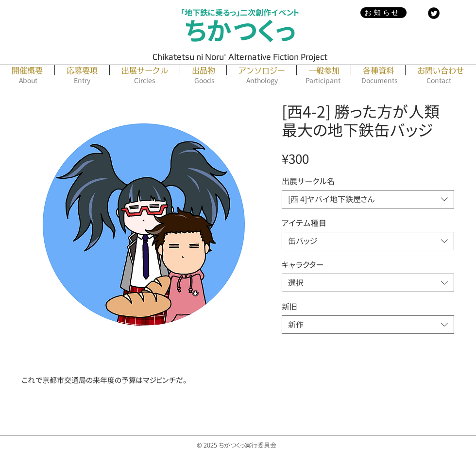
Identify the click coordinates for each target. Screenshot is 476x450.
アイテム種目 (304, 223)
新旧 (289, 307)
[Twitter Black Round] (434, 13)
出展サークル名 (308, 181)
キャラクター (303, 265)
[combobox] (368, 199)
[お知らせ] (383, 13)
